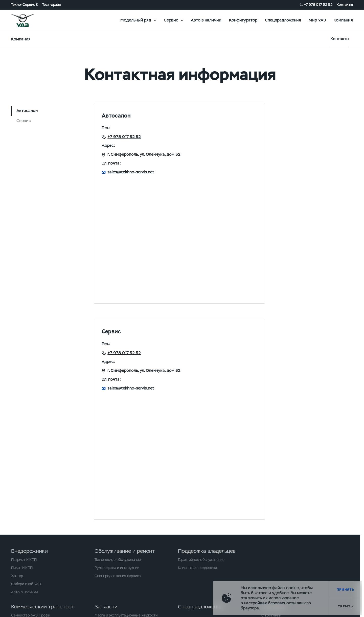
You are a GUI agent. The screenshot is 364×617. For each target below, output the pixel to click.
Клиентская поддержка (197, 568)
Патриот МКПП (24, 560)
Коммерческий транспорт (43, 607)
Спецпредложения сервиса (118, 576)
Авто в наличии (206, 20)
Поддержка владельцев (207, 551)
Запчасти (106, 607)
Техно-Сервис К (25, 5)
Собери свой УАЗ (26, 584)
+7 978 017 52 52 (318, 5)
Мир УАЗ (317, 20)
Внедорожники (29, 551)
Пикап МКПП (22, 568)
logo (29, 20)
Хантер (17, 576)
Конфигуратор (243, 20)
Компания (343, 20)
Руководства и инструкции (117, 568)
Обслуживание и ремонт (125, 551)
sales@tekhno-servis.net (131, 172)
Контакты (345, 5)
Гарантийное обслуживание (201, 560)
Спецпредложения (283, 20)
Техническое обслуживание (118, 560)
